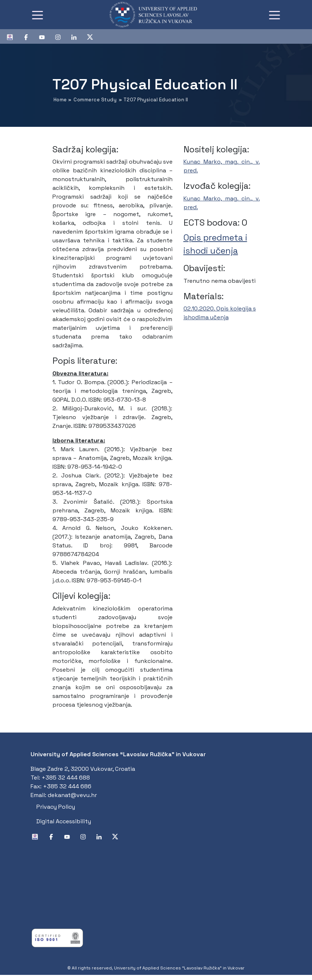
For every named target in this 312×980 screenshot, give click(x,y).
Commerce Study (95, 100)
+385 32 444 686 (67, 786)
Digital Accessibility (64, 821)
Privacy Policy (56, 807)
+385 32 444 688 (66, 778)
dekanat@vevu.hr (72, 795)
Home (60, 100)
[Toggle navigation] (37, 15)
